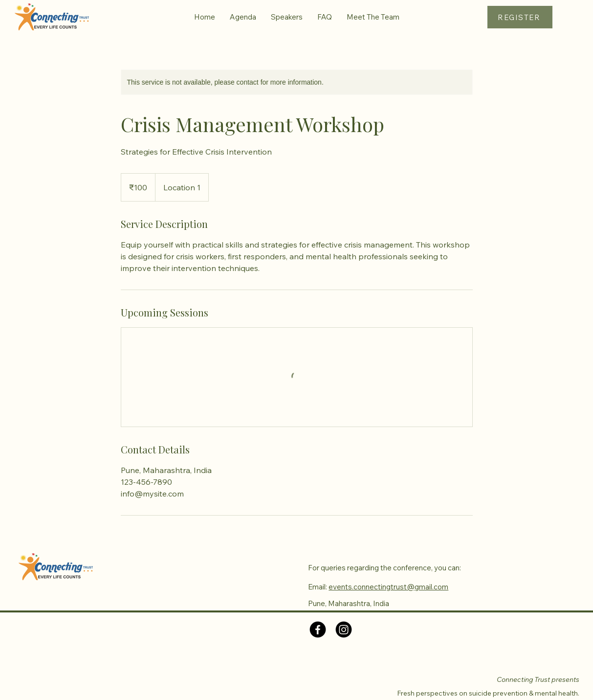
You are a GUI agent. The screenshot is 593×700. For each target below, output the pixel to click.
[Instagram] (344, 630)
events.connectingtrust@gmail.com (388, 587)
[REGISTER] (520, 17)
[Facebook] (318, 630)
